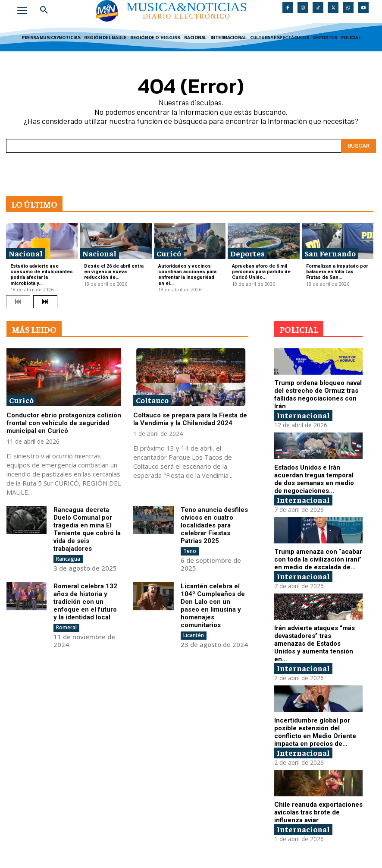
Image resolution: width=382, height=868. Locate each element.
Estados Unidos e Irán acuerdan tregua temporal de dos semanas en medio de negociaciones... (314, 479)
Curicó (169, 253)
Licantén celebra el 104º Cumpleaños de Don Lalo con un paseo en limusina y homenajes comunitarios (213, 606)
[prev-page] (18, 302)
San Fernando (330, 253)
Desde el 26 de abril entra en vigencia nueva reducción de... (114, 272)
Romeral (66, 627)
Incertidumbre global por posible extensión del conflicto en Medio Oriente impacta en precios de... (315, 732)
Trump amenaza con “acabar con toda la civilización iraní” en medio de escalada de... (318, 559)
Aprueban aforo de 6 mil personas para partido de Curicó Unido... (261, 272)
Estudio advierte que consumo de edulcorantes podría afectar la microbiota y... (42, 275)
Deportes (247, 253)
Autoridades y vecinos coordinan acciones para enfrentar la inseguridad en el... (187, 275)
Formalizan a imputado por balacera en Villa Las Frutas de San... (337, 272)
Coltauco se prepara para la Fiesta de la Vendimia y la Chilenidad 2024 (190, 419)
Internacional (303, 415)
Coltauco (152, 400)
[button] (44, 10)
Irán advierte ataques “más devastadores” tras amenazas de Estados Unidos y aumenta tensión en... (315, 644)
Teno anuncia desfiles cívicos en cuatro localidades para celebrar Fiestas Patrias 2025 (214, 525)
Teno (190, 551)
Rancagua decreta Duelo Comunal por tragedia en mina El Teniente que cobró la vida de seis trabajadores (87, 529)
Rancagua (68, 559)
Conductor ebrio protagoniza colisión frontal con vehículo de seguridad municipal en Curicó (64, 423)
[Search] (359, 146)
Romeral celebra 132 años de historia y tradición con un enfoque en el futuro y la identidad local (85, 602)
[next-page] (45, 302)
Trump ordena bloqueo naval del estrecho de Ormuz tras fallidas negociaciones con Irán (318, 395)
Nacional (26, 253)
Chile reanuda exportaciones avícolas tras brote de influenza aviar (318, 812)
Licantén (194, 635)
